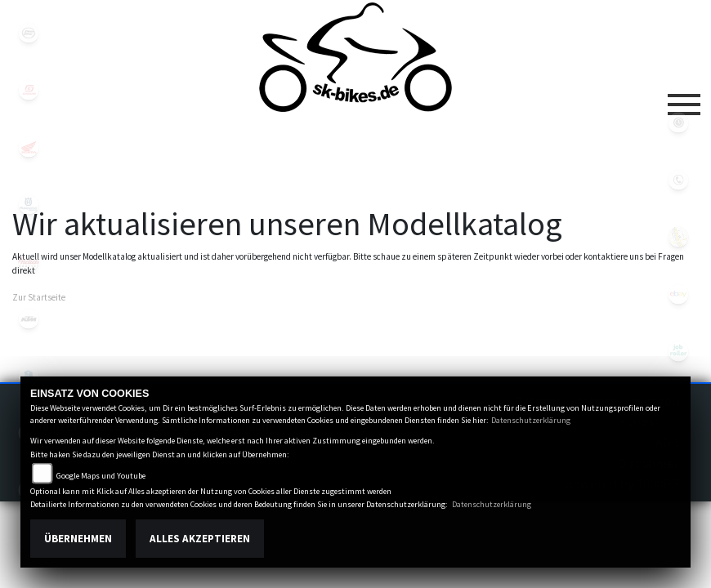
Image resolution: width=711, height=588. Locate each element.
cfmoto (29, 33)
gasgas (29, 90)
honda (29, 147)
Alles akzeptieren (200, 539)
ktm (29, 318)
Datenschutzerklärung (531, 420)
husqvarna (29, 204)
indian (29, 261)
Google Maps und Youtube (101, 476)
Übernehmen (78, 539)
